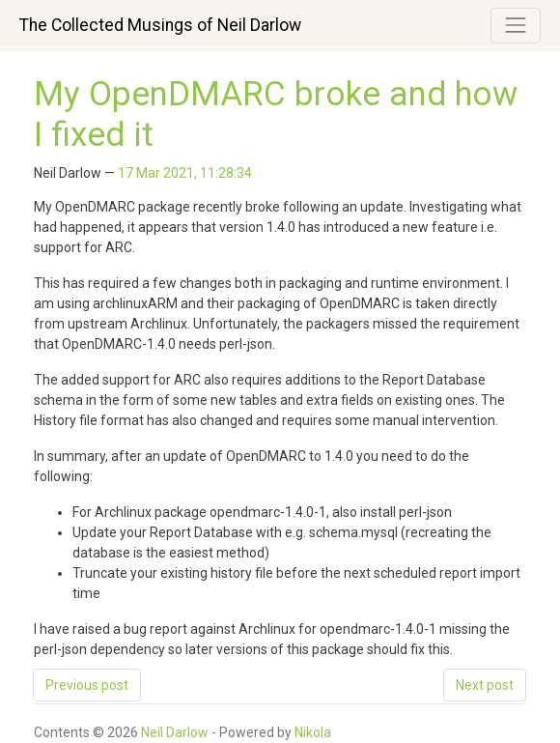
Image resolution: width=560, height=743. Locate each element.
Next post (485, 685)
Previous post (87, 685)
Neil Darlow (175, 732)
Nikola (313, 732)
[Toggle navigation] (516, 25)
